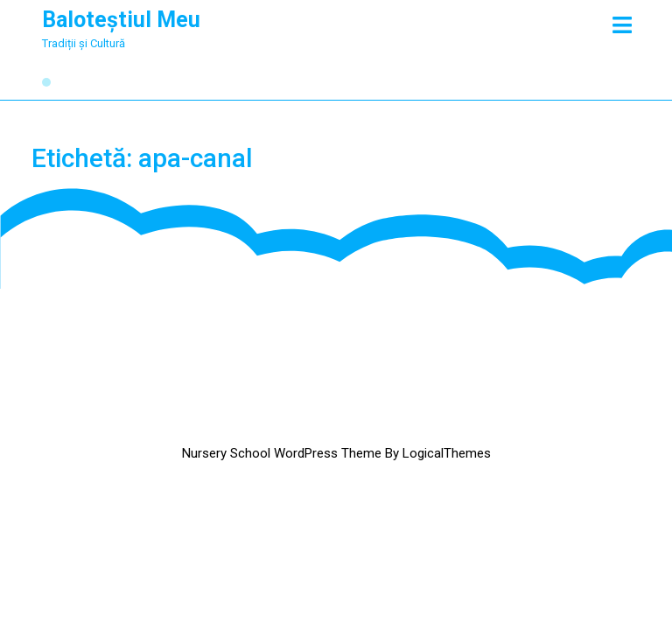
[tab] (622, 25)
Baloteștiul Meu (121, 20)
